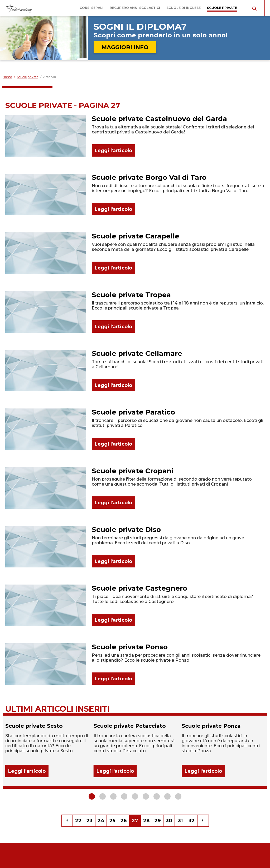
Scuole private (222, 8)
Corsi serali (91, 8)
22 (78, 821)
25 (112, 821)
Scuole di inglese (184, 8)
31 (180, 821)
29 (158, 821)
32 (192, 821)
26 (124, 821)
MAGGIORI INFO (125, 47)
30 (169, 821)
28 (146, 821)
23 (90, 821)
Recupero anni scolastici (135, 8)
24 (101, 821)
